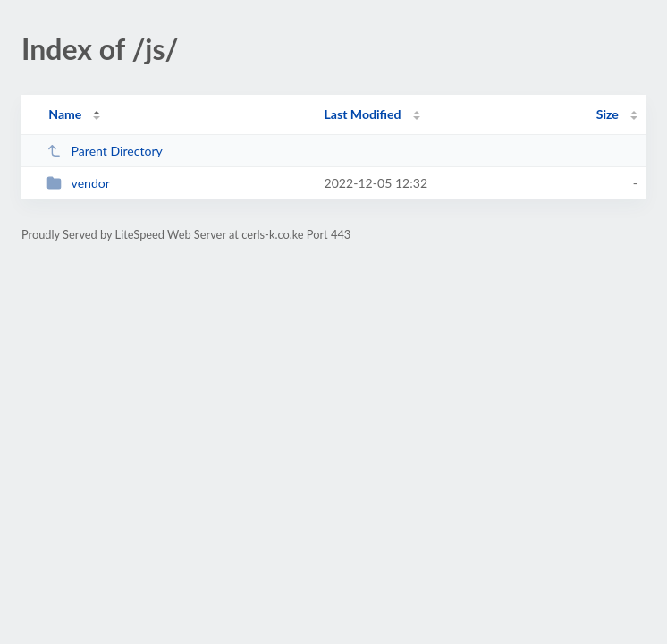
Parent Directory (105, 151)
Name (65, 114)
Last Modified (363, 114)
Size (608, 114)
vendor (78, 183)
